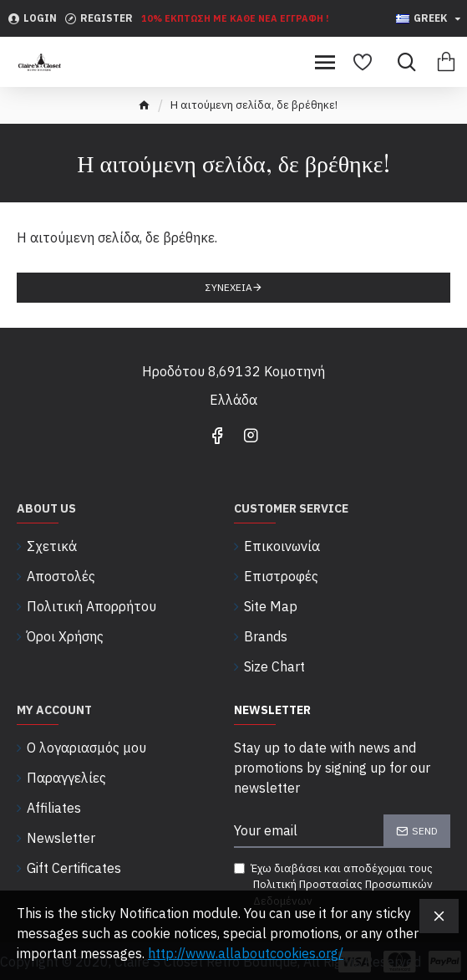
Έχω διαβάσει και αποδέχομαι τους (343, 886)
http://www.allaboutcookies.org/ (246, 953)
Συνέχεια (229, 287)
